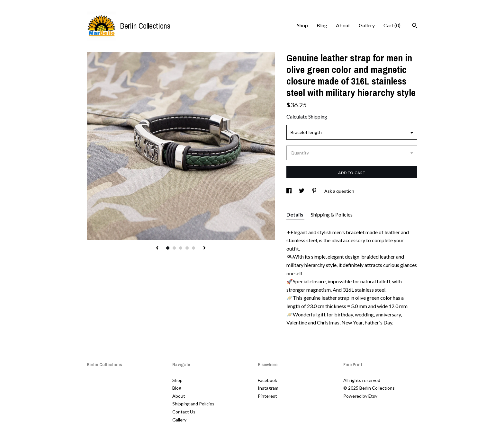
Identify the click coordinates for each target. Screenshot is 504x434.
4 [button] (187, 248)
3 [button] (181, 248)
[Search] (415, 26)
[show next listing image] (204, 248)
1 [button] (168, 248)
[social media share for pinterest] (315, 191)
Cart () (392, 25)
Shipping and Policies (193, 404)
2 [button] (174, 248)
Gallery (367, 25)
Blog (322, 25)
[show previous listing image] (157, 248)
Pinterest (267, 396)
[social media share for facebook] (289, 191)
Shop (302, 25)
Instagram (268, 388)
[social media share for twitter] (302, 191)
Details (295, 214)
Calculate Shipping (307, 116)
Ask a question (339, 191)
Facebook (267, 380)
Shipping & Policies (332, 214)
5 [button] (194, 248)
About (343, 25)
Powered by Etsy (360, 396)
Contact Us (184, 412)
